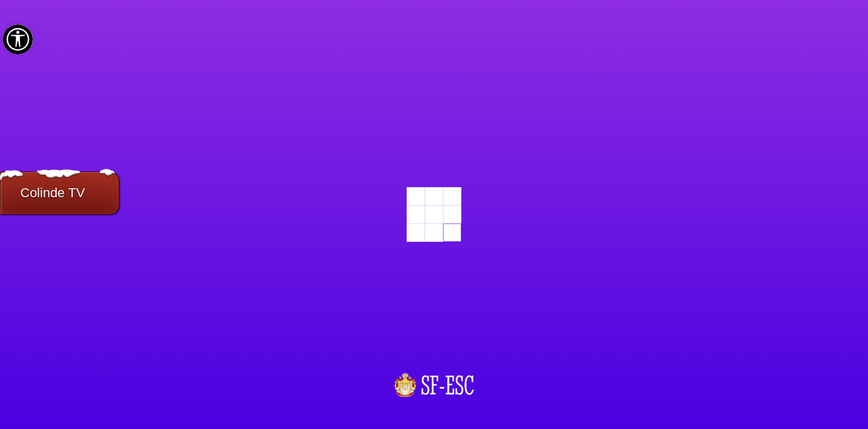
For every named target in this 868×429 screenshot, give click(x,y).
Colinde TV (52, 193)
